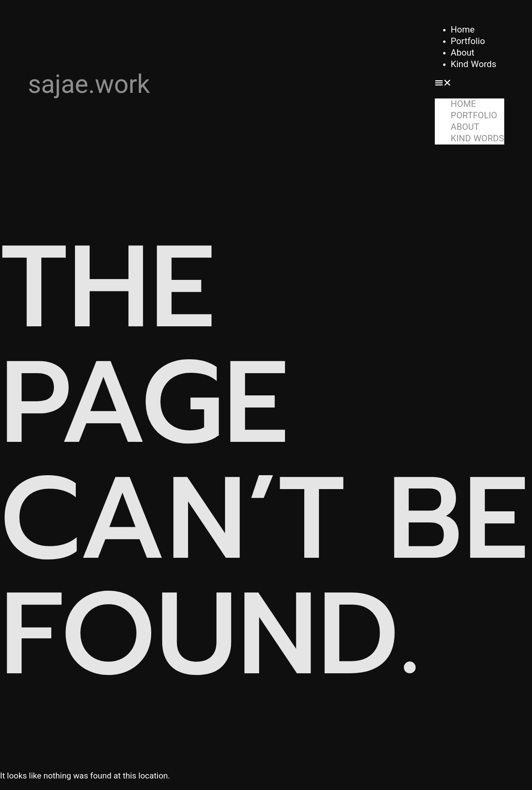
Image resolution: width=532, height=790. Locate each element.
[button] (469, 84)
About (463, 52)
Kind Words (473, 64)
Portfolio (468, 41)
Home (463, 29)
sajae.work (89, 84)
